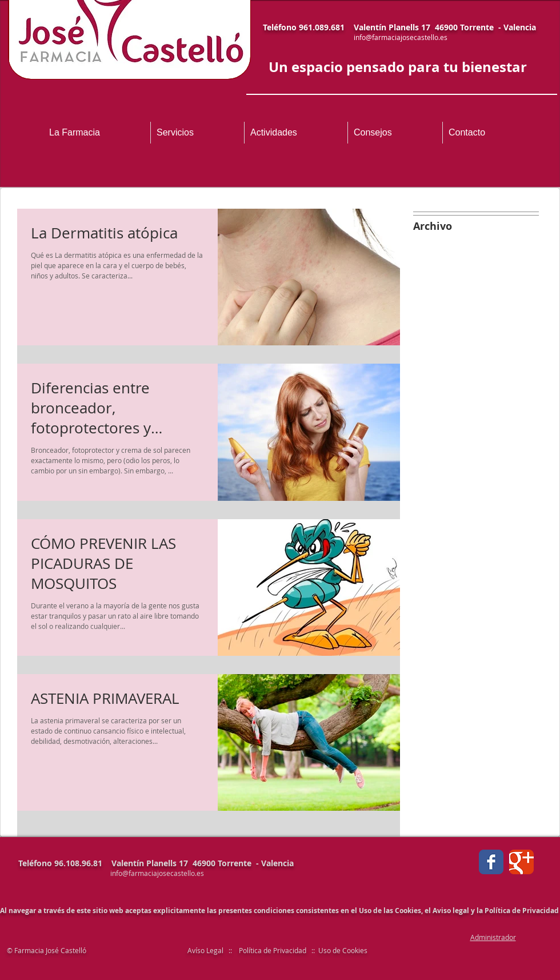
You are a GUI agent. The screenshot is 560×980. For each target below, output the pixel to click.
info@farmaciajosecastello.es (401, 37)
